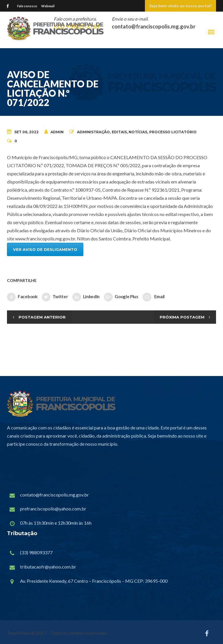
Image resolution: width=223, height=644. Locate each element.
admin (54, 132)
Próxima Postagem (182, 317)
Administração (93, 132)
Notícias (138, 132)
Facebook (22, 297)
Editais (119, 132)
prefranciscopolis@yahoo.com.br (53, 509)
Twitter (55, 297)
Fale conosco (27, 6)
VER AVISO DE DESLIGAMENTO (45, 249)
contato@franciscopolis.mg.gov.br (54, 495)
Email (154, 297)
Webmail (48, 6)
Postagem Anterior (42, 317)
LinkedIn (86, 297)
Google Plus (121, 297)
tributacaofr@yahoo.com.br (48, 567)
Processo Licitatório (173, 132)
